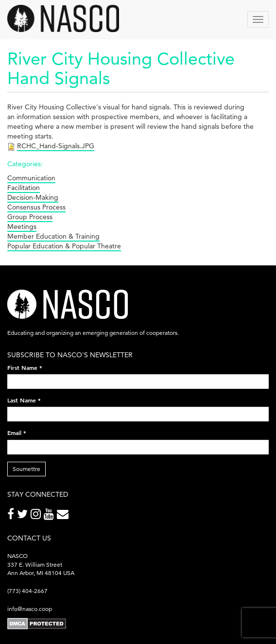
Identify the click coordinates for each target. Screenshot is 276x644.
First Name (25, 367)
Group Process (30, 217)
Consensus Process (36, 207)
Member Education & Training (53, 236)
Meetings (22, 226)
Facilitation (24, 188)
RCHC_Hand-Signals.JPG (56, 146)
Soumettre (26, 469)
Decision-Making (33, 197)
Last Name (24, 400)
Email (17, 433)
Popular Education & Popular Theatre (64, 246)
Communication (31, 178)
